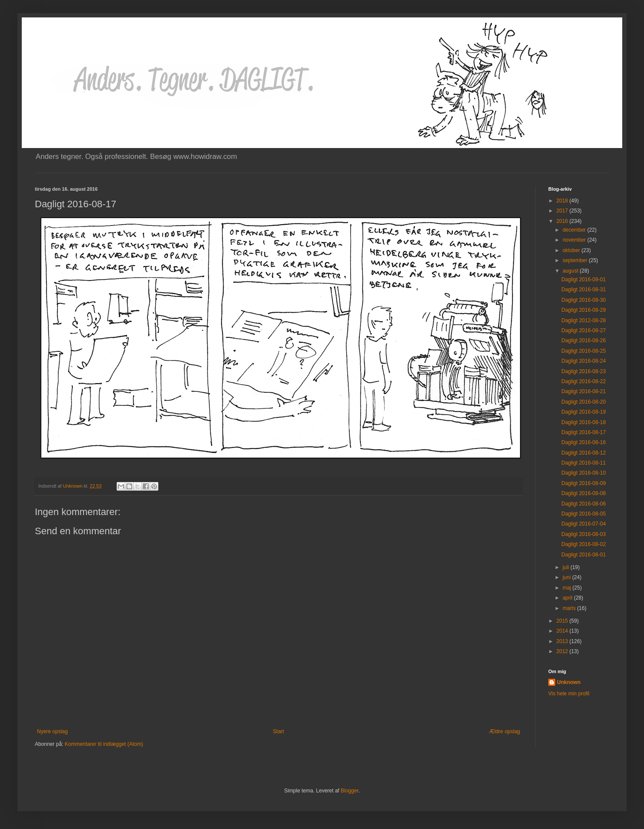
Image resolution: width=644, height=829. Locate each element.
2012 (563, 651)
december (575, 230)
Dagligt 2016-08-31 (584, 290)
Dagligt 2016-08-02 (584, 544)
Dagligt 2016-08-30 (584, 300)
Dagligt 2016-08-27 (584, 330)
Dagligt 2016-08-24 (584, 361)
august (571, 271)
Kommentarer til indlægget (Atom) (104, 744)
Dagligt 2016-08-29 (584, 310)
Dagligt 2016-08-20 (584, 402)
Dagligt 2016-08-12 (584, 453)
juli (567, 567)
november (575, 240)
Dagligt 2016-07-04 (584, 524)
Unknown (569, 682)
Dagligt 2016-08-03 (584, 534)
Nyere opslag (52, 731)
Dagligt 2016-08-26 (584, 340)
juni (567, 577)
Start (278, 731)
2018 (563, 201)
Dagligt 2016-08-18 (584, 422)
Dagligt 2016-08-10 (584, 473)
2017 (563, 211)
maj (568, 588)
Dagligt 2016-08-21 (584, 391)
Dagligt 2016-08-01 (584, 555)
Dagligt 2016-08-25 (584, 351)
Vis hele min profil (569, 694)
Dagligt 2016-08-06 (584, 504)
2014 (563, 631)
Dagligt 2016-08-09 (584, 483)
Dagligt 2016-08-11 (584, 463)
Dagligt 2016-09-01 (584, 280)
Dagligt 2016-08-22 (584, 381)
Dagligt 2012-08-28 (584, 320)
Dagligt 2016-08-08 (584, 493)
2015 (563, 621)
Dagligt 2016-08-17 (584, 432)
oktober (572, 250)
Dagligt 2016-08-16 (584, 442)
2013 (563, 641)
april (568, 598)
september (576, 260)
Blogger (350, 791)
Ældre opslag (505, 731)
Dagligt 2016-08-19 (584, 412)
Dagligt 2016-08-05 (584, 514)
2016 (563, 221)
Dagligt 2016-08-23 (584, 371)
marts (570, 608)
